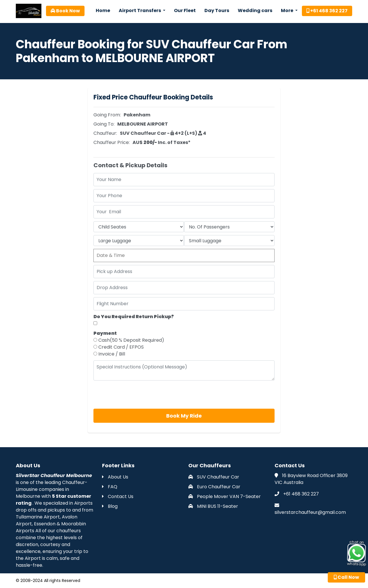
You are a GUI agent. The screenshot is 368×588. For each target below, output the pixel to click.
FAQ (110, 487)
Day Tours (217, 10)
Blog (110, 506)
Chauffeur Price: (112, 142)
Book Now (65, 11)
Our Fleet (185, 10)
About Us (115, 477)
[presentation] (137, 395)
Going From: (107, 115)
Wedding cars (255, 10)
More (287, 10)
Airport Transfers (140, 10)
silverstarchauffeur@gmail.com (310, 512)
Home (103, 10)
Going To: (104, 124)
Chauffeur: (105, 133)
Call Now (346, 577)
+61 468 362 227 (327, 11)
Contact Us (118, 496)
